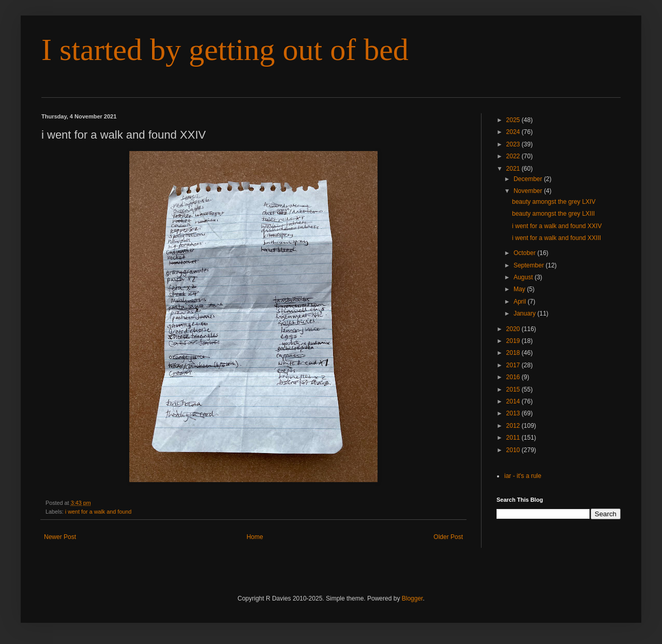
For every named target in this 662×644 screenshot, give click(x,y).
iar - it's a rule (523, 476)
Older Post (448, 537)
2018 (514, 353)
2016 (514, 377)
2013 (514, 413)
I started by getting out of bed (225, 50)
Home (255, 537)
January (525, 313)
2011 (514, 438)
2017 (514, 365)
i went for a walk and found (98, 512)
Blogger (412, 598)
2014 (514, 401)
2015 (514, 390)
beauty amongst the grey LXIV (554, 202)
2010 (514, 450)
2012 (514, 426)
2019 (514, 341)
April (521, 302)
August (524, 277)
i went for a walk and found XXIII (556, 238)
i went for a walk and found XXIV (557, 226)
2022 (514, 156)
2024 (514, 132)
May (520, 289)
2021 (514, 169)
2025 (514, 120)
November (529, 191)
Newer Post (60, 537)
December (529, 179)
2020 (514, 329)
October (525, 253)
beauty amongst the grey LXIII (553, 214)
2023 (514, 144)
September (530, 265)
